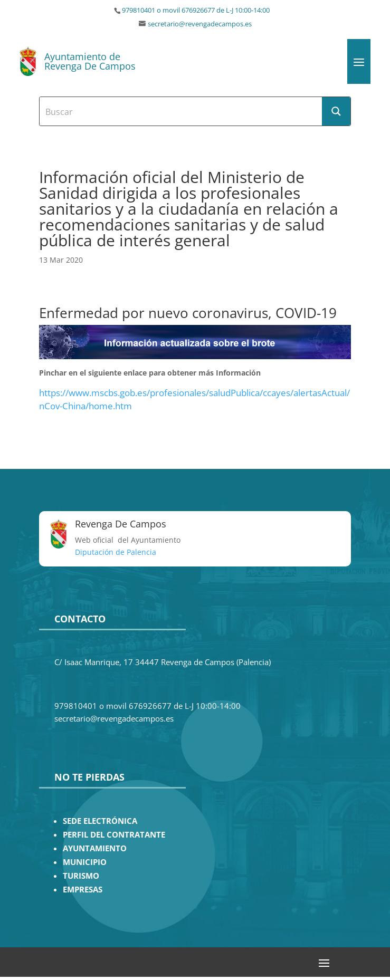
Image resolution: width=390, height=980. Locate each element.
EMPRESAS (83, 890)
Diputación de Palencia (116, 552)
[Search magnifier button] (336, 111)
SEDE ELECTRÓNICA (100, 821)
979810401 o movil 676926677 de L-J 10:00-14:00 (196, 10)
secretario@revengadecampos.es (200, 24)
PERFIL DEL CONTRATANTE (114, 835)
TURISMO (81, 876)
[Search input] (181, 111)
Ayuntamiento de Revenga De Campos (90, 61)
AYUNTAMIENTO (95, 848)
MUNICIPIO (85, 862)
